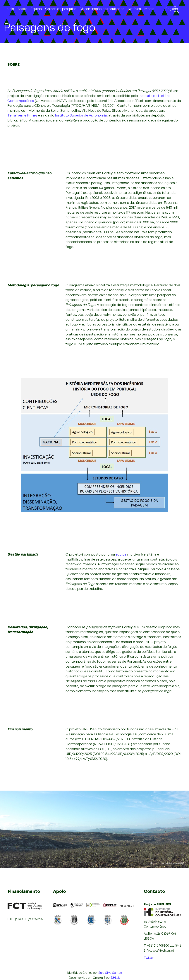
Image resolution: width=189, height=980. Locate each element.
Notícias (134, 9)
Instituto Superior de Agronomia (81, 115)
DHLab (116, 978)
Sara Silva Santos (110, 973)
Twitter (149, 958)
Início (10, 9)
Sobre (22, 9)
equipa (121, 554)
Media (149, 9)
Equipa (36, 9)
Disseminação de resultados (102, 9)
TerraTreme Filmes (22, 115)
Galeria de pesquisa (61, 9)
